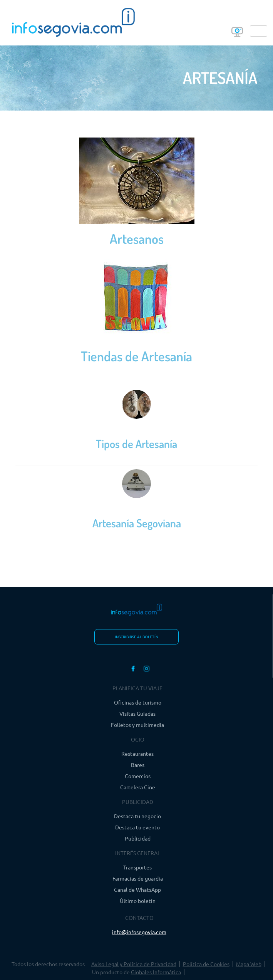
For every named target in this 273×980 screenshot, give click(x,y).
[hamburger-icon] (259, 31)
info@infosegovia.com (139, 932)
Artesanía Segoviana (137, 523)
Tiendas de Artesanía (136, 356)
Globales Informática (156, 972)
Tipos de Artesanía (136, 444)
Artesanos (137, 238)
